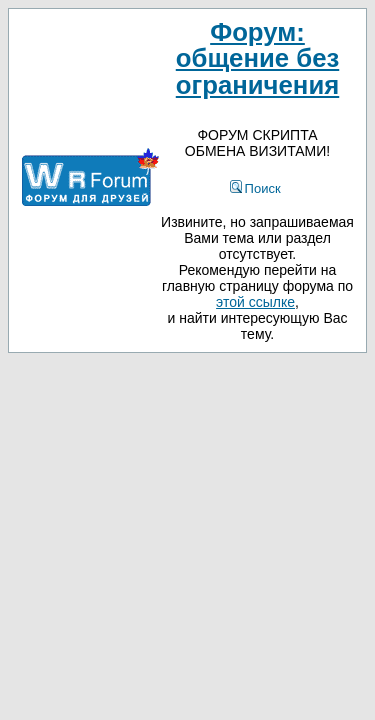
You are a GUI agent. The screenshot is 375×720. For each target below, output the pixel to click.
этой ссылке (255, 302)
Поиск (255, 188)
